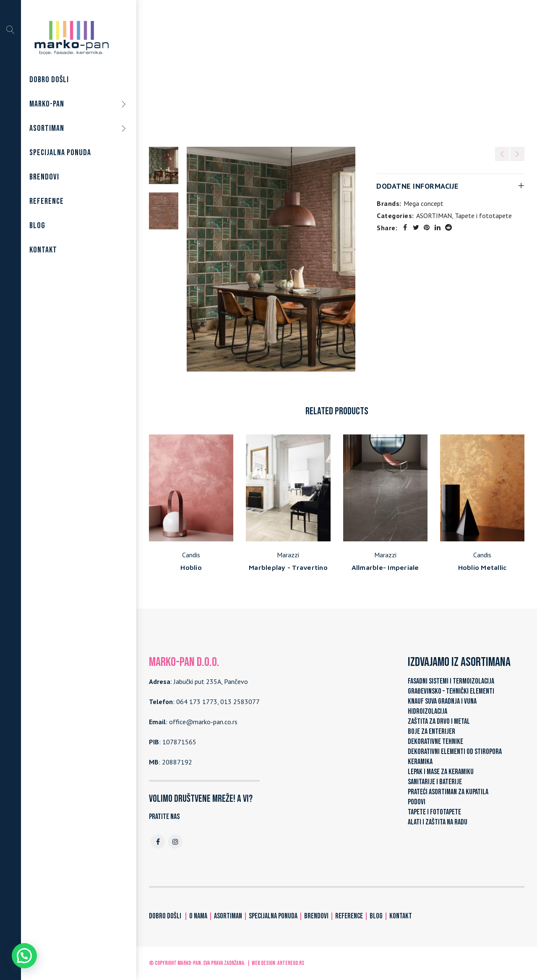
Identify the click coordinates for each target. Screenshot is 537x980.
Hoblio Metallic (482, 567)
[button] (24, 956)
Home (250, 75)
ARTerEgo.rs (291, 963)
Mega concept (424, 203)
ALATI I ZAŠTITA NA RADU (438, 822)
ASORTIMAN (285, 75)
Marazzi (288, 555)
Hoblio (191, 567)
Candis (191, 555)
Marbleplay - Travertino (288, 567)
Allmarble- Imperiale (385, 567)
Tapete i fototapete (339, 75)
